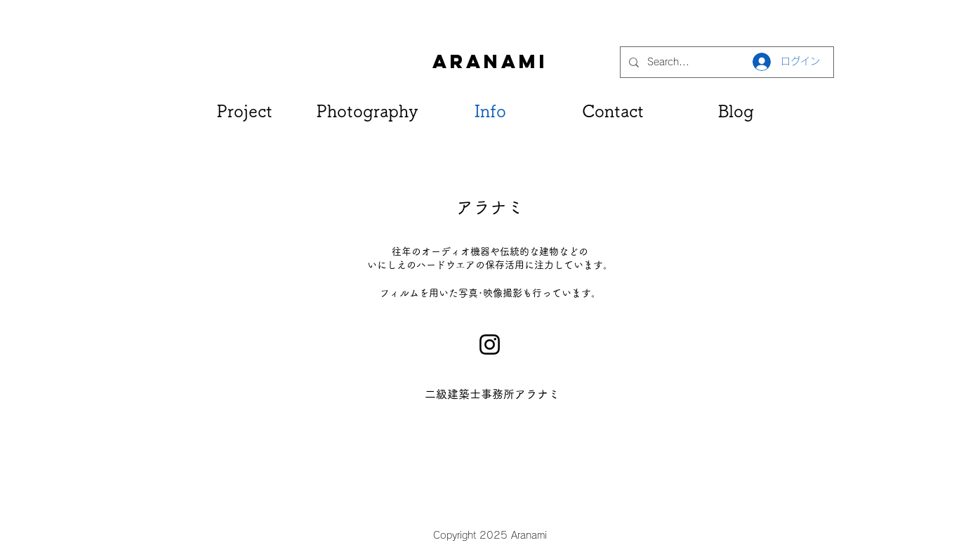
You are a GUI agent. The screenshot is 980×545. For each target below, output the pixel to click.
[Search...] (726, 62)
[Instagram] (490, 344)
